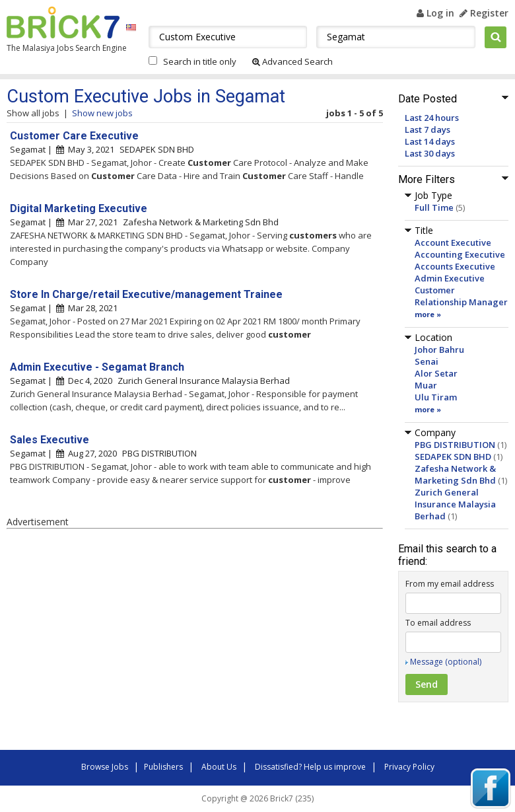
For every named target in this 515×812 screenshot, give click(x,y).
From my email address (450, 584)
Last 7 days (428, 129)
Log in (435, 13)
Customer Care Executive (74, 136)
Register (484, 13)
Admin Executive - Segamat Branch (97, 367)
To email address (438, 623)
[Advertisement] (191, 642)
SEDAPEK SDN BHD (453, 457)
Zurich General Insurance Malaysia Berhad (455, 504)
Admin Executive (450, 278)
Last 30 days (430, 153)
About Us (219, 767)
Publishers (163, 767)
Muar (426, 385)
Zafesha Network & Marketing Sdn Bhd (455, 474)
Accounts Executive (455, 266)
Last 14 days (430, 141)
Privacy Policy (409, 767)
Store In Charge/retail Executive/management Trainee (146, 294)
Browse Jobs (105, 767)
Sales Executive (50, 440)
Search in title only (200, 61)
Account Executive (453, 242)
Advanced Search (292, 61)
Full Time (434, 207)
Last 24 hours (432, 118)
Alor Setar (436, 373)
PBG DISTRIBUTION (455, 445)
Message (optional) (446, 662)
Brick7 (63, 22)
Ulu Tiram (436, 397)
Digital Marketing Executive (79, 208)
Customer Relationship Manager (461, 296)
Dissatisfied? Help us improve (310, 767)
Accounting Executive (460, 254)
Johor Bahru (439, 350)
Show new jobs (102, 113)
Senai (427, 361)
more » (428, 314)
